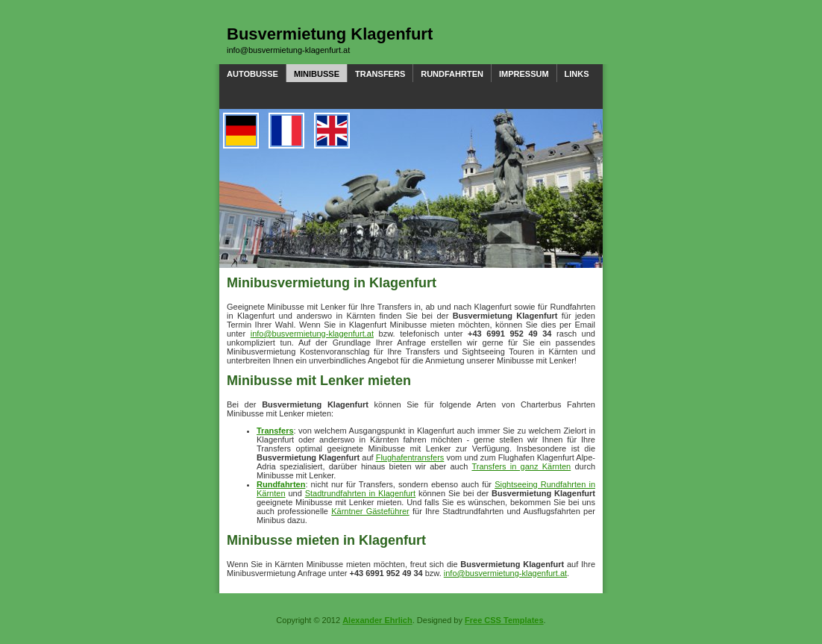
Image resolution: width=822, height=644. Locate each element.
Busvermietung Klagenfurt (330, 34)
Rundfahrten (452, 74)
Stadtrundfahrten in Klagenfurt (360, 493)
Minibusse (317, 74)
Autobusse (252, 74)
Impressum (524, 74)
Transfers (380, 74)
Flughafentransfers (410, 457)
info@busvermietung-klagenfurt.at (288, 50)
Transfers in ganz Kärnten (521, 466)
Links (577, 74)
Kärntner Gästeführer (370, 511)
